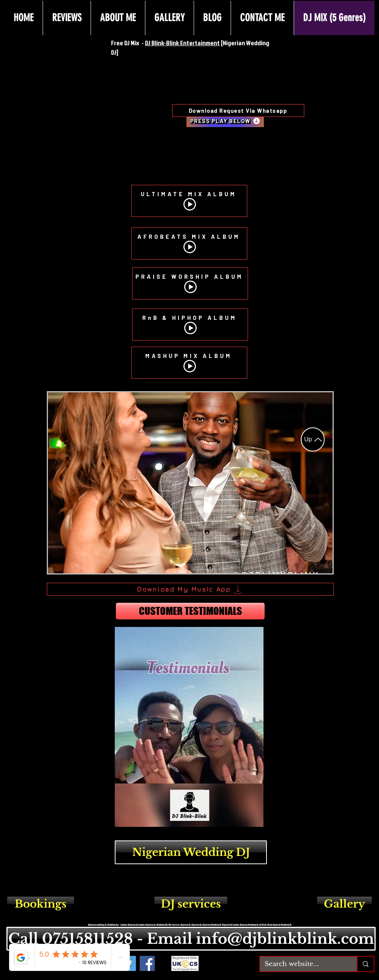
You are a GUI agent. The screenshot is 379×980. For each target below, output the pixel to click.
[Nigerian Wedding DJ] (191, 852)
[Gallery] (344, 904)
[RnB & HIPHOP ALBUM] (190, 325)
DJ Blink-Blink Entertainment (182, 43)
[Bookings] (41, 904)
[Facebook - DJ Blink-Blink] (147, 963)
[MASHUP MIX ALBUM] (189, 363)
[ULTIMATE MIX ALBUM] (189, 201)
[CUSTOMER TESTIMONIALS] (190, 611)
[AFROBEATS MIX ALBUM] (189, 243)
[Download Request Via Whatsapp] (238, 111)
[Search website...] (303, 964)
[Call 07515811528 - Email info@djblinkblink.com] (191, 939)
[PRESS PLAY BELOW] (225, 121)
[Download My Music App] (190, 589)
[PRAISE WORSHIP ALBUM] (190, 283)
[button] (190, 483)
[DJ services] (191, 904)
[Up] (313, 439)
